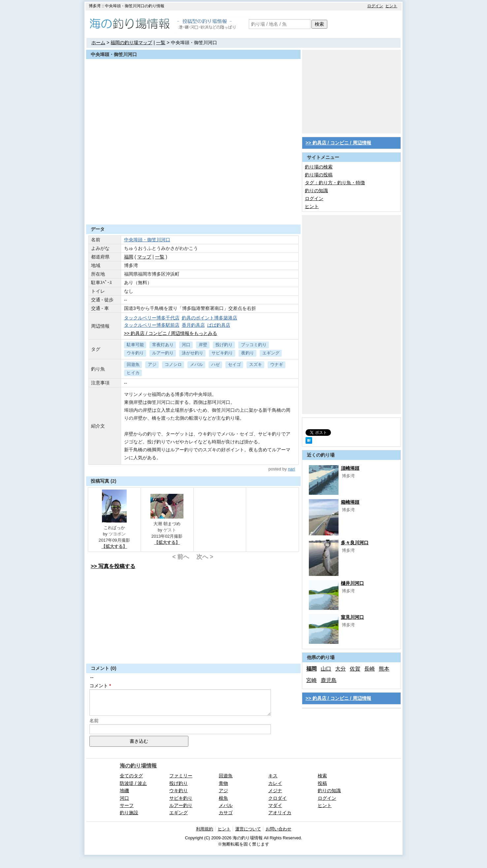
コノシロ (173, 364)
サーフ (127, 805)
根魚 (223, 798)
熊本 (384, 669)
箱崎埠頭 (350, 502)
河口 (186, 345)
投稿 (322, 783)
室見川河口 (352, 617)
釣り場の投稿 (319, 175)
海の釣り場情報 (138, 766)
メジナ (275, 791)
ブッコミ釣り (254, 345)
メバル (196, 364)
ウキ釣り (135, 353)
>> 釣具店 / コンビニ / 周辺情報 (338, 143)
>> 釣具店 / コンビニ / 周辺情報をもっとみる (171, 333)
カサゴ (226, 813)
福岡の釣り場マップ (131, 43)
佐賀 (355, 669)
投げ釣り (224, 345)
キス (273, 776)
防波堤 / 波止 (133, 783)
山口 (326, 669)
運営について (248, 829)
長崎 (370, 669)
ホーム (98, 43)
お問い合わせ (278, 829)
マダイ (275, 805)
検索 (319, 24)
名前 (94, 721)
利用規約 (205, 829)
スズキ (256, 364)
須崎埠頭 (350, 468)
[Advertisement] (193, 208)
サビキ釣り (222, 353)
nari (292, 469)
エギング (271, 353)
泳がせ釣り (193, 353)
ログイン (375, 6)
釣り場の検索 (319, 167)
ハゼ (215, 364)
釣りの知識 (316, 191)
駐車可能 (135, 345)
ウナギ (277, 364)
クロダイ (277, 798)
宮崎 (311, 680)
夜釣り (248, 353)
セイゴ (234, 364)
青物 (223, 783)
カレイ (275, 783)
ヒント (391, 6)
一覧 (161, 43)
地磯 (124, 791)
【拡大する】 (114, 546)
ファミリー (181, 776)
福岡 (129, 257)
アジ (152, 364)
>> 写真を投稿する (113, 566)
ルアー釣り (163, 353)
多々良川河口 (355, 543)
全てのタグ (131, 776)
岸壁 (203, 345)
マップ (144, 257)
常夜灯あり (163, 345)
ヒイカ (133, 373)
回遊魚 (133, 364)
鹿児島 (329, 680)
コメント (99, 686)
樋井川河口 (352, 583)
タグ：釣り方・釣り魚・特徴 (335, 183)
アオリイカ (280, 813)
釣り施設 (129, 813)
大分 (341, 669)
